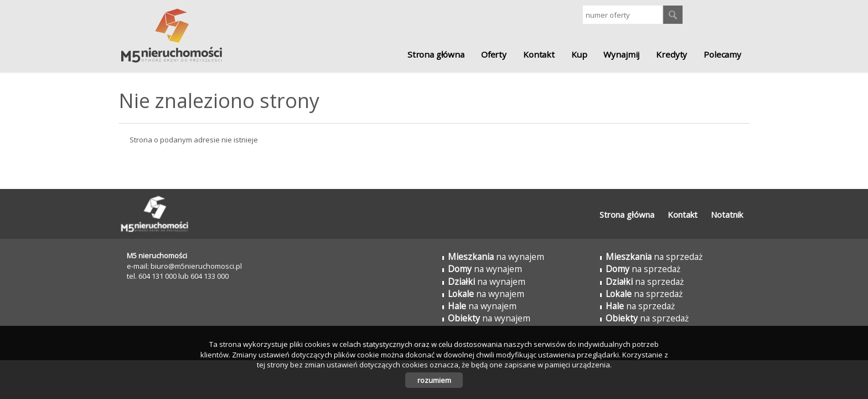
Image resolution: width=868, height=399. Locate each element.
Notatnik (727, 214)
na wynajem (496, 257)
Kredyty (671, 54)
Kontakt (539, 54)
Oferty (494, 54)
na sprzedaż (654, 257)
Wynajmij (621, 54)
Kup (579, 54)
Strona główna (436, 54)
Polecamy (722, 54)
